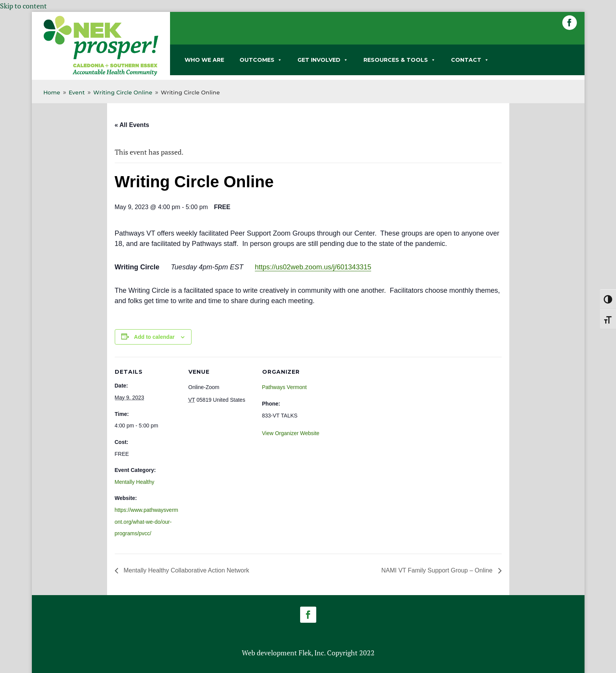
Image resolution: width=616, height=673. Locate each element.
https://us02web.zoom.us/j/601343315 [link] (313, 267)
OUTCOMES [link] (261, 60)
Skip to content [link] (23, 6)
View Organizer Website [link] (291, 433)
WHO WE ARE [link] (204, 60)
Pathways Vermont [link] (285, 387)
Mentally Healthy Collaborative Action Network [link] (186, 570)
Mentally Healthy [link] (135, 482)
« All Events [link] (132, 125)
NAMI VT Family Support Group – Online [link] (438, 570)
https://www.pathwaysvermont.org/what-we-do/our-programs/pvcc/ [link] (147, 522)
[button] (570, 23)
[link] (101, 74)
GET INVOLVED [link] (323, 60)
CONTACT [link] (470, 60)
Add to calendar (154, 337)
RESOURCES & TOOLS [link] (400, 60)
